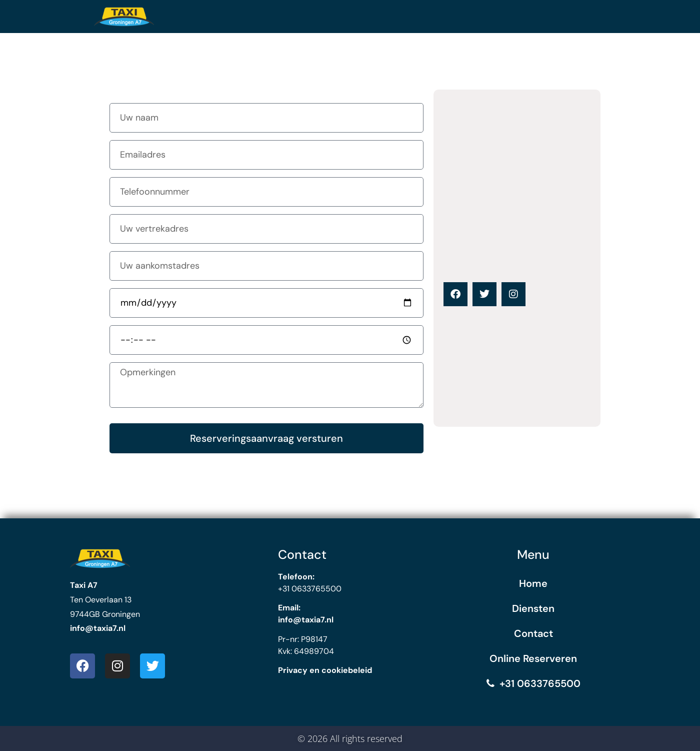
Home (533, 583)
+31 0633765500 (533, 683)
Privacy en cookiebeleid (325, 670)
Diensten (533, 608)
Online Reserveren (533, 658)
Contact (533, 633)
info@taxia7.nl (98, 628)
